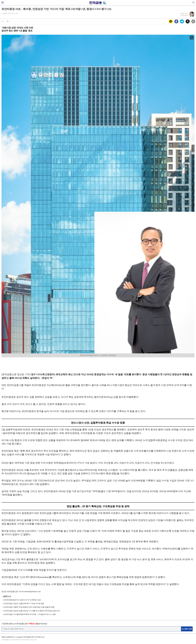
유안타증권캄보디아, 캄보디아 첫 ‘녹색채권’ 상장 (22, 600)
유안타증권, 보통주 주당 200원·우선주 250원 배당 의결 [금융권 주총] (29, 607)
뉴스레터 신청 (187, 629)
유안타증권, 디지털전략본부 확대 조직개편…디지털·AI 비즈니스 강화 (30, 614)
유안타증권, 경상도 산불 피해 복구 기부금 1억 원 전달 (24, 604)
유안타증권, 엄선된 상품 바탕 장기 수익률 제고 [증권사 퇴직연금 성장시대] (32, 611)
